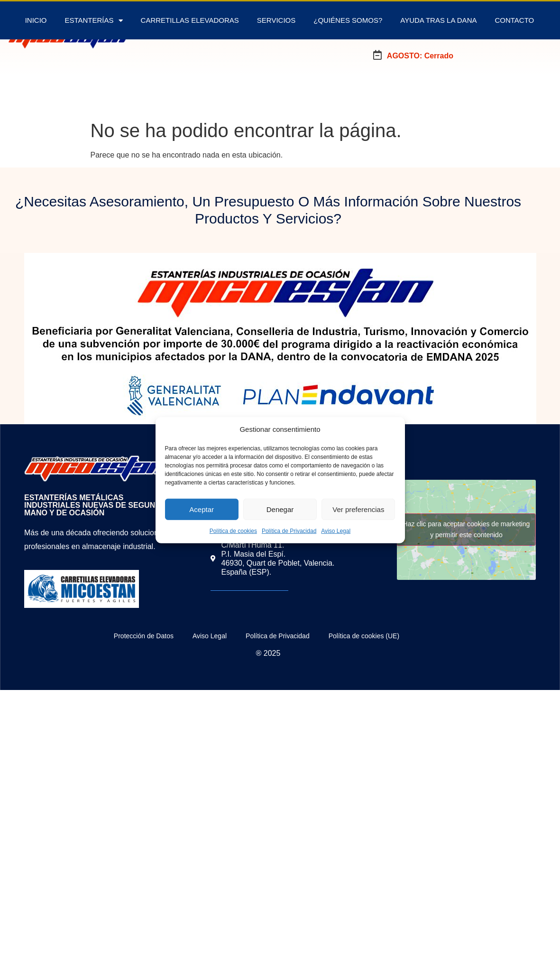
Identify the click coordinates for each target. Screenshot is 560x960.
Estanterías (93, 21)
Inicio (36, 20)
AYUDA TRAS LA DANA (438, 20)
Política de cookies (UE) (364, 636)
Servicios (276, 20)
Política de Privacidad (289, 531)
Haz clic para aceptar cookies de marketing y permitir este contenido (467, 529)
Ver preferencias (358, 509)
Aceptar (202, 509)
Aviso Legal (336, 531)
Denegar (280, 509)
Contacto (514, 20)
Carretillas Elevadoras (190, 20)
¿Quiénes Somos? (348, 20)
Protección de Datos (144, 636)
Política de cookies (233, 531)
